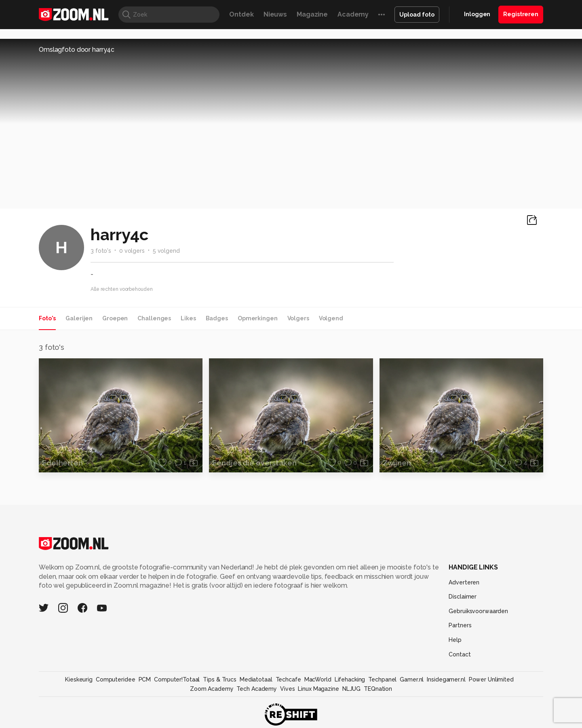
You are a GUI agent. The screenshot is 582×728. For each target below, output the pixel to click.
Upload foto (417, 15)
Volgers (298, 318)
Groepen (115, 318)
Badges (217, 318)
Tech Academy (257, 689)
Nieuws (275, 14)
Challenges (154, 318)
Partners (460, 625)
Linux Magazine (318, 689)
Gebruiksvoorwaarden (478, 611)
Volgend (331, 318)
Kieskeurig (79, 679)
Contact (460, 654)
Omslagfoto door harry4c (77, 50)
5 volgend (166, 251)
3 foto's (101, 251)
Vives (287, 689)
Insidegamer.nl (446, 679)
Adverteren (464, 582)
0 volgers (132, 251)
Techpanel (382, 679)
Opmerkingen (258, 318)
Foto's (47, 318)
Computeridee (116, 679)
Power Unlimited (491, 679)
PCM (145, 679)
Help (455, 640)
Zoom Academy (212, 689)
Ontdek (241, 14)
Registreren (521, 14)
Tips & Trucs (220, 679)
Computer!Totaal (177, 679)
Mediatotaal (256, 679)
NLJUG (351, 689)
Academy (353, 14)
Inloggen (477, 14)
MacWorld (318, 679)
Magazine (312, 14)
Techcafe (288, 679)
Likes (188, 318)
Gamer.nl (412, 679)
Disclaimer (463, 597)
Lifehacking (350, 679)
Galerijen (79, 318)
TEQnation (378, 689)
